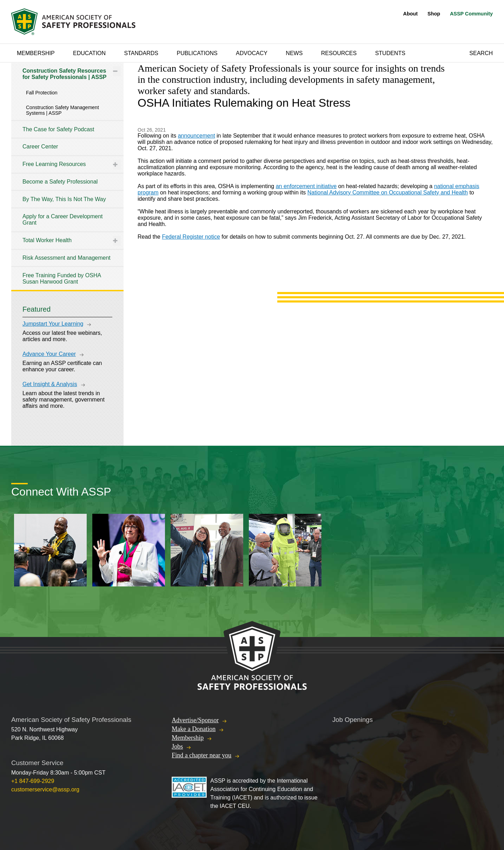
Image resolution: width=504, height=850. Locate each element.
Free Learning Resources (54, 164)
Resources (339, 53)
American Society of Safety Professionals (74, 22)
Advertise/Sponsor (195, 720)
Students (390, 53)
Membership (36, 53)
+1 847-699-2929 (33, 781)
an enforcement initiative (306, 186)
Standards (141, 53)
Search (481, 53)
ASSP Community (471, 14)
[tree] (67, 176)
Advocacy (252, 53)
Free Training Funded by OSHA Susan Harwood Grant (62, 278)
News (294, 53)
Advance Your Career (49, 354)
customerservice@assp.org (45, 789)
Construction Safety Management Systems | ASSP (62, 110)
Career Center (40, 147)
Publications (197, 53)
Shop (434, 14)
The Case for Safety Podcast (58, 129)
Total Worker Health (47, 240)
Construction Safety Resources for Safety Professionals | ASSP (65, 74)
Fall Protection (42, 93)
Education (89, 53)
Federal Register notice (191, 237)
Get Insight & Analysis (50, 384)
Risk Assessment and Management (67, 258)
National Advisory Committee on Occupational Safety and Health (388, 192)
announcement (197, 136)
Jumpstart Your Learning (53, 324)
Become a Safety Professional (60, 182)
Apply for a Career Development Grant (63, 220)
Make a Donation (194, 729)
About (411, 14)
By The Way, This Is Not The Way (64, 199)
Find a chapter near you (201, 755)
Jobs (177, 746)
